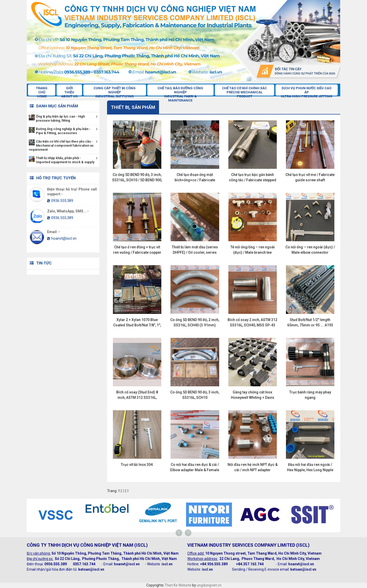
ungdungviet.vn (209, 585)
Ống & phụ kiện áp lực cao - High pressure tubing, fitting (63, 118)
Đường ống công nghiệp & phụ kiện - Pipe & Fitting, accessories (63, 131)
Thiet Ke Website (178, 585)
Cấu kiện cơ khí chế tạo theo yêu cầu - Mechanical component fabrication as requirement (63, 145)
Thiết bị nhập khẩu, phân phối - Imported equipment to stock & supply (63, 160)
